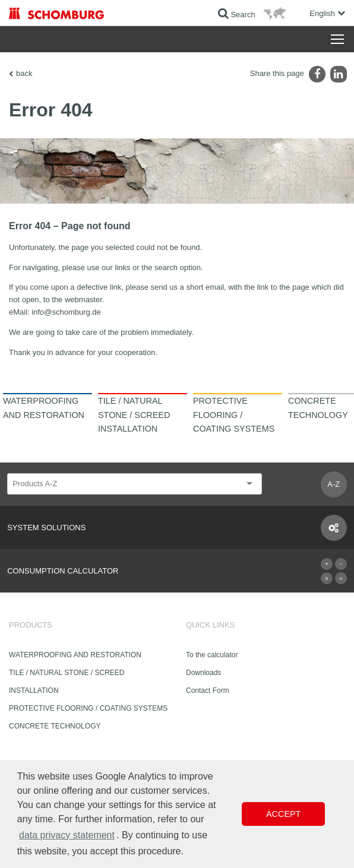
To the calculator (212, 655)
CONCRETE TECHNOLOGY (55, 726)
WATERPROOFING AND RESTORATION (75, 655)
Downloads (203, 673)
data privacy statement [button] (67, 835)
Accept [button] (283, 814)
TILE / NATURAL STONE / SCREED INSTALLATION (67, 682)
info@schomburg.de (66, 312)
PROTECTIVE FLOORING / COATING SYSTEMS (88, 708)
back (24, 73)
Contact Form (208, 690)
